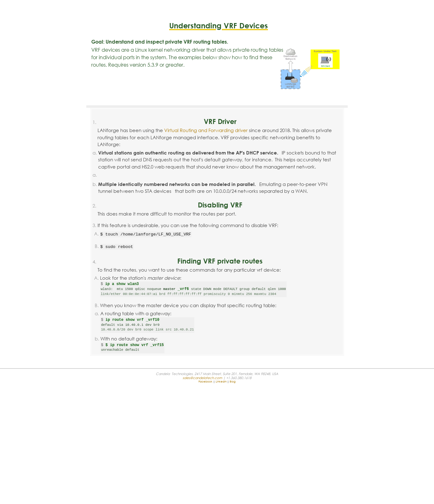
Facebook (205, 381)
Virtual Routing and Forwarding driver (206, 130)
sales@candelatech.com (202, 378)
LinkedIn (221, 381)
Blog (233, 381)
